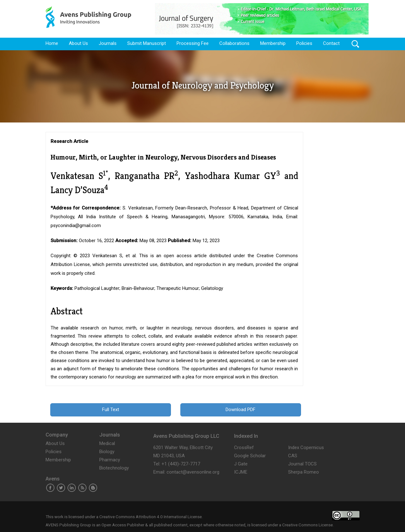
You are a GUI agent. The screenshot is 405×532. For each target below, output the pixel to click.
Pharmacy (110, 460)
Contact (331, 43)
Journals (108, 43)
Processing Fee (193, 43)
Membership (273, 43)
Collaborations (234, 43)
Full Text (111, 410)
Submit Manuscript (147, 43)
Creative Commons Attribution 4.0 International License (151, 517)
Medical (107, 443)
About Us (78, 43)
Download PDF (241, 410)
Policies (304, 43)
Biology (107, 452)
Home (52, 43)
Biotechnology (114, 468)
